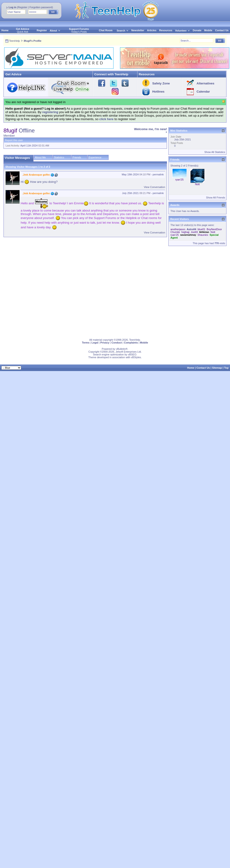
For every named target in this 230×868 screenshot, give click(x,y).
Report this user (14, 140)
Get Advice (23, 29)
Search (123, 31)
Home (5, 30)
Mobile (208, 30)
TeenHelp (14, 41)
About (53, 31)
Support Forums (79, 29)
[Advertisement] (44, 291)
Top (226, 368)
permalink (158, 174)
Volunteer (181, 31)
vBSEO (132, 354)
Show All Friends (216, 198)
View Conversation (154, 187)
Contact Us (222, 30)
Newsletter (138, 30)
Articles (152, 30)
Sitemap (217, 368)
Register (23, 7)
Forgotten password (41, 7)
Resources (166, 30)
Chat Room (106, 30)
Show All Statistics (215, 152)
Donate (197, 30)
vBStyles (136, 357)
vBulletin (121, 349)
